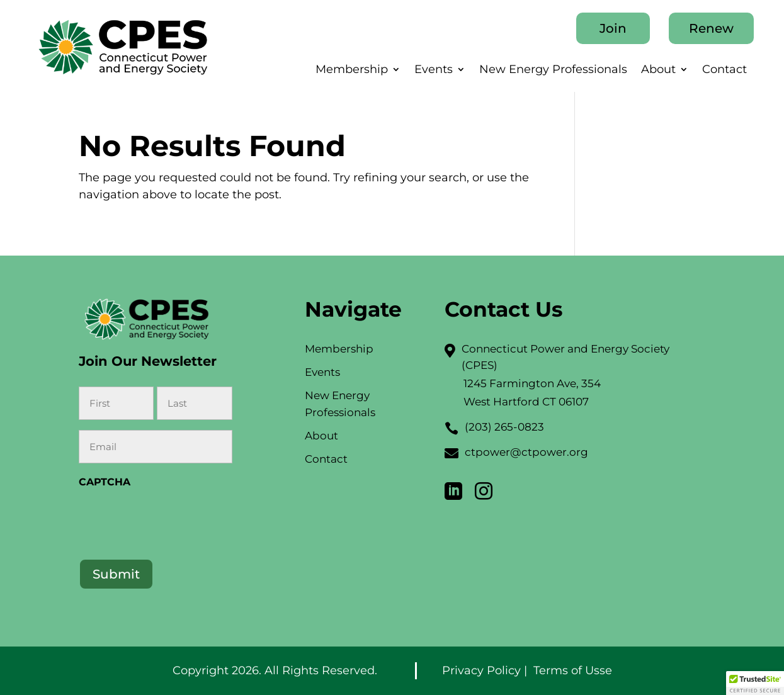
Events (434, 71)
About (658, 71)
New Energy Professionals (553, 71)
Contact (724, 71)
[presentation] (174, 520)
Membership (352, 71)
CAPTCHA (105, 482)
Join (613, 28)
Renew (711, 28)
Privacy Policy (481, 670)
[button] (755, 683)
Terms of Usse (573, 670)
